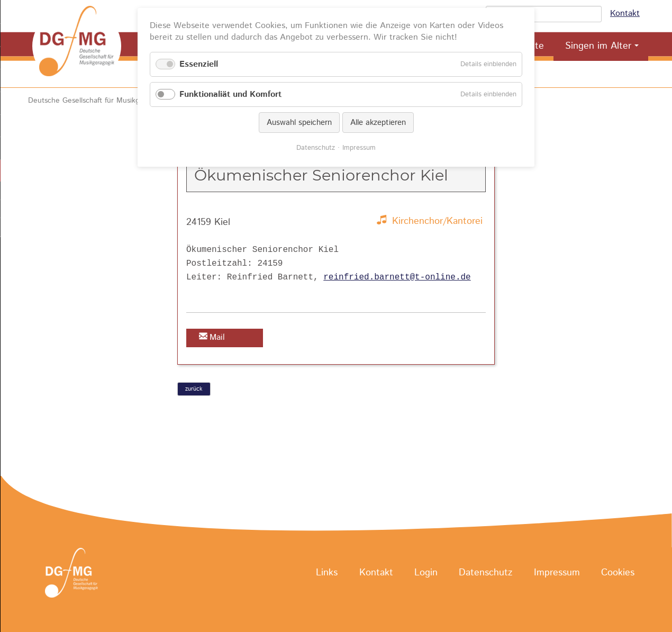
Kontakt (625, 13)
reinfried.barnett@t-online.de (397, 277)
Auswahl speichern (299, 123)
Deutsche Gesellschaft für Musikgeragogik (98, 101)
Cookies (618, 573)
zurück (194, 389)
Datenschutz (485, 573)
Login (426, 573)
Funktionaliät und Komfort (230, 94)
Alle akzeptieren (378, 123)
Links (327, 573)
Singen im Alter (598, 46)
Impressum (557, 573)
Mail (217, 337)
